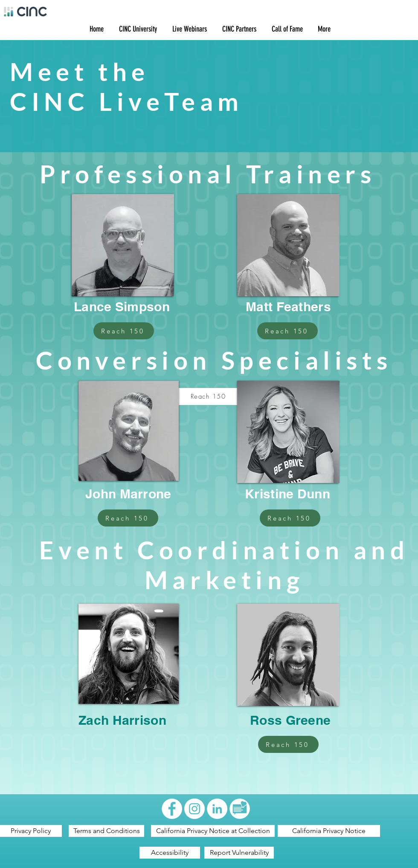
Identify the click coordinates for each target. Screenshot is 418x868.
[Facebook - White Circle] (172, 809)
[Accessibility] (170, 853)
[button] (137, 29)
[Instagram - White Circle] (194, 809)
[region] (122, 245)
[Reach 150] (124, 331)
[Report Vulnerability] (239, 853)
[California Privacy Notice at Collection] (213, 831)
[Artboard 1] (240, 809)
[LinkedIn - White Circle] (217, 809)
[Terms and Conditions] (106, 831)
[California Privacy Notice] (329, 831)
